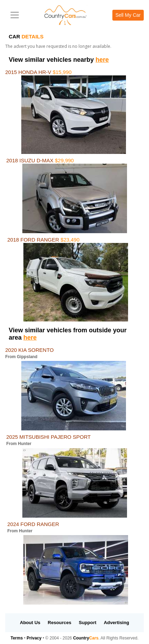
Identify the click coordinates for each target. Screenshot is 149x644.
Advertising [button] (117, 623)
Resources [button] (59, 623)
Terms (17, 638)
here (102, 60)
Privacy (34, 638)
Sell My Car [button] (128, 15)
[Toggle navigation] (15, 15)
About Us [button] (30, 623)
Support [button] (88, 623)
